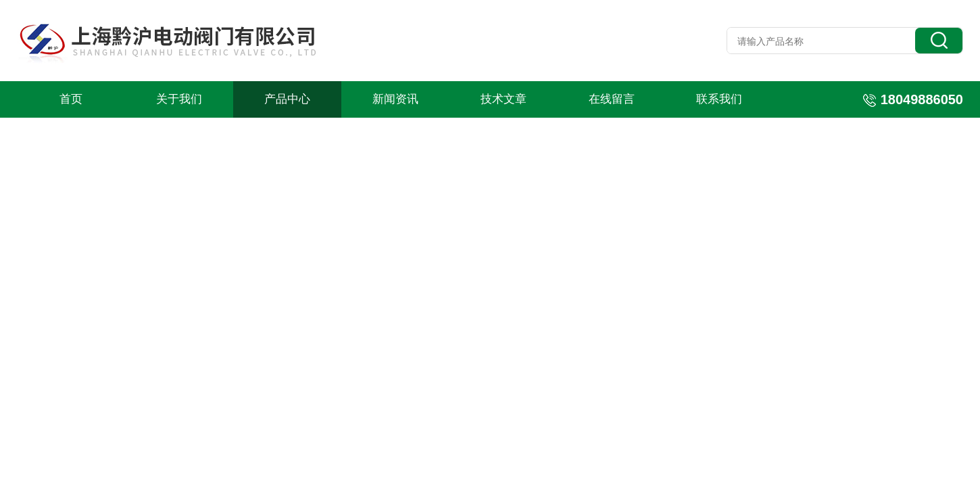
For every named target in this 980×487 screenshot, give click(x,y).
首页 (71, 99)
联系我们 (719, 99)
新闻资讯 (395, 99)
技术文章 (504, 99)
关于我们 (179, 99)
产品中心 (287, 99)
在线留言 (612, 99)
